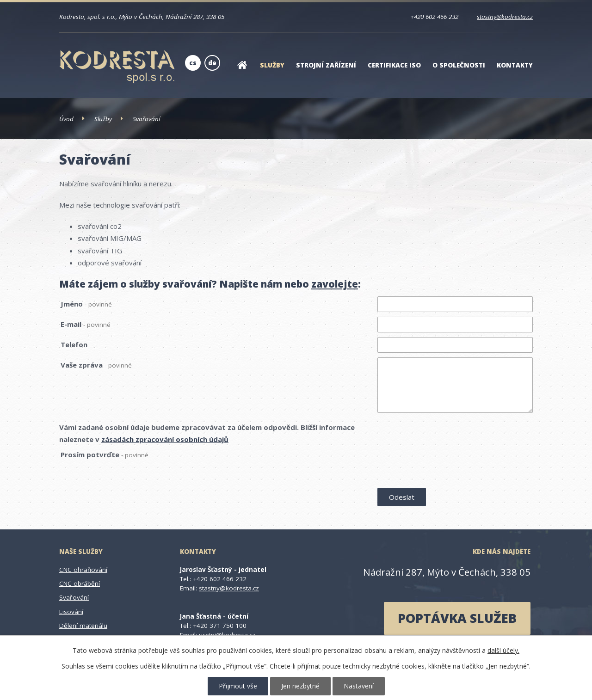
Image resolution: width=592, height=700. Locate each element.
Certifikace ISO (394, 65)
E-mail (86, 324)
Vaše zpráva (96, 365)
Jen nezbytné (300, 686)
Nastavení (359, 686)
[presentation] (448, 467)
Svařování (74, 597)
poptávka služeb (457, 618)
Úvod (242, 71)
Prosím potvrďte (105, 454)
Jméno (86, 304)
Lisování (71, 612)
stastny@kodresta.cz (505, 17)
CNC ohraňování (83, 570)
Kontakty (515, 65)
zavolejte (335, 284)
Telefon (74, 344)
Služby (272, 65)
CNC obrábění (80, 583)
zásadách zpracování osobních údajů (165, 439)
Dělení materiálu (83, 626)
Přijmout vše (238, 686)
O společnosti (459, 65)
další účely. (503, 650)
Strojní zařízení (326, 65)
